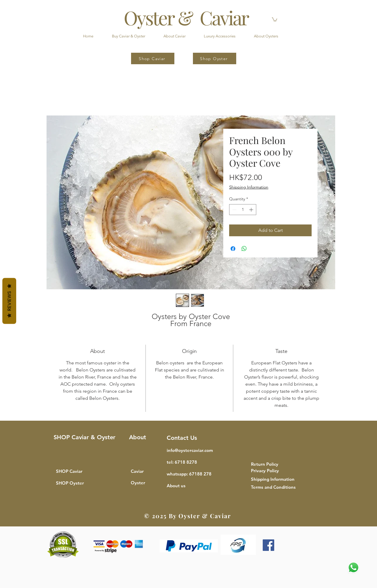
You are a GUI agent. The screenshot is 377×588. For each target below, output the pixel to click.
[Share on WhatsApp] (244, 249)
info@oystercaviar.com (190, 450)
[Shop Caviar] (153, 58)
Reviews (9, 301)
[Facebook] (268, 545)
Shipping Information (249, 187)
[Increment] (252, 210)
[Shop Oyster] (215, 58)
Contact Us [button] (182, 438)
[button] (275, 19)
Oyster (138, 483)
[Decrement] (234, 210)
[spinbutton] (243, 210)
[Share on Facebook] (233, 249)
